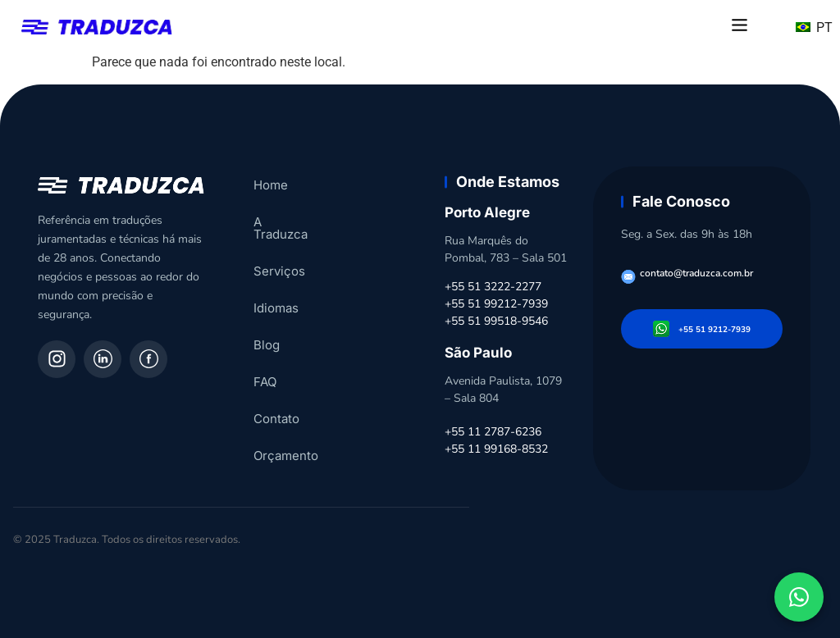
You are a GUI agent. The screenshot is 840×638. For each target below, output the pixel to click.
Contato (276, 406)
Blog (267, 333)
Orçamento (286, 443)
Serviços (279, 259)
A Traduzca (286, 222)
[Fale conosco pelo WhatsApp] (799, 597)
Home (271, 185)
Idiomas (276, 296)
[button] (739, 26)
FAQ (265, 369)
